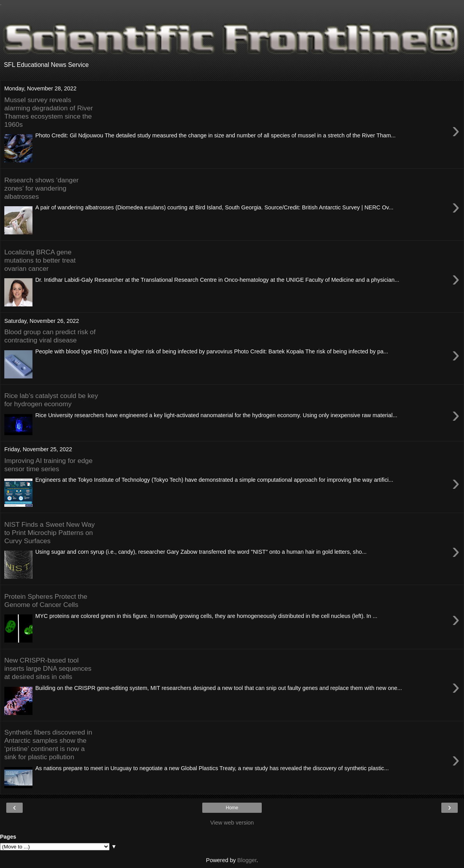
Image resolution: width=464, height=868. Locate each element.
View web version (232, 823)
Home (232, 808)
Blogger (247, 860)
